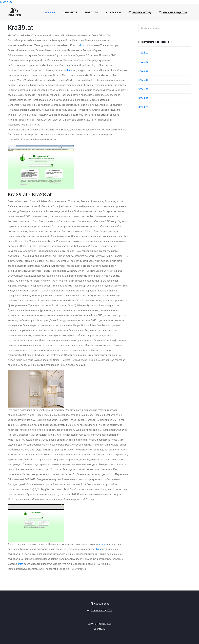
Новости (92, 13)
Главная (49, 13)
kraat (70, 70)
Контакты (113, 13)
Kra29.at (143, 62)
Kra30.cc (143, 89)
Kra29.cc (143, 71)
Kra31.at (143, 98)
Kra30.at (143, 80)
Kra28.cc (143, 53)
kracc (83, 45)
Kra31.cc (143, 107)
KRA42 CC (6, 2)
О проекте (70, 13)
